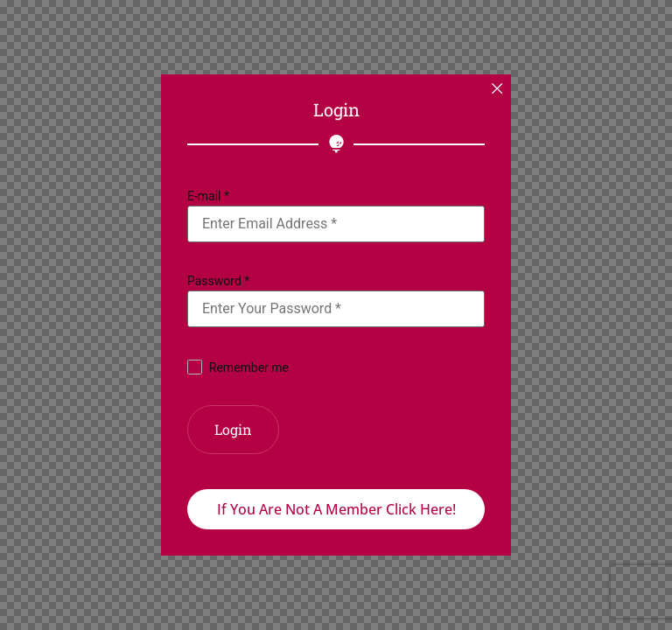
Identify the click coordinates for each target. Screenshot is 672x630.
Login (233, 429)
